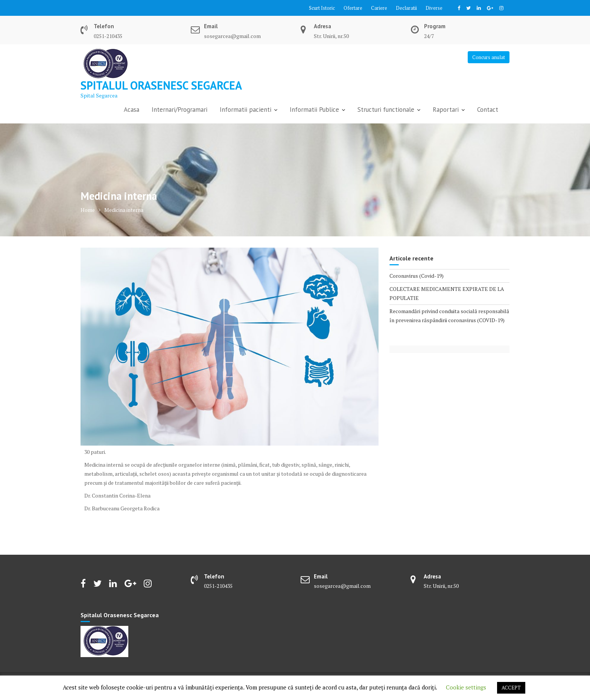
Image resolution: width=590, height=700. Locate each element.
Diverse (434, 8)
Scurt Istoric (322, 8)
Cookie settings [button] (466, 687)
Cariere (379, 8)
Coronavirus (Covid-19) (417, 276)
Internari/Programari (179, 110)
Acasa (132, 110)
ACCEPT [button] (511, 688)
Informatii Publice (314, 110)
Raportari (446, 110)
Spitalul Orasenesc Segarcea (161, 85)
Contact (488, 110)
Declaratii (406, 8)
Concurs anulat (489, 57)
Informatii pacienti (246, 110)
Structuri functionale (386, 110)
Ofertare (353, 8)
